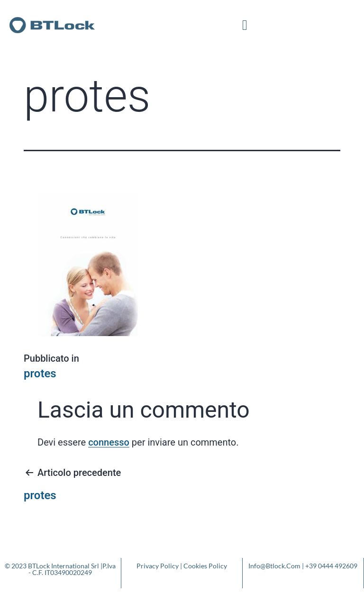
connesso (109, 442)
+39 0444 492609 (331, 566)
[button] (245, 25)
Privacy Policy (158, 566)
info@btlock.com (274, 566)
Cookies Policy (205, 566)
